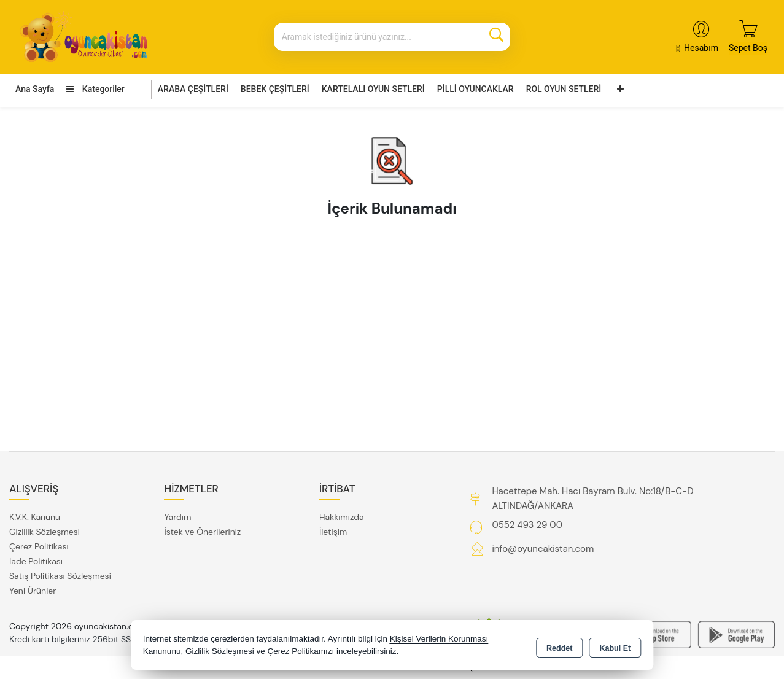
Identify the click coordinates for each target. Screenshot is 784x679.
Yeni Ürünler (33, 591)
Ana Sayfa (35, 89)
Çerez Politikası (39, 546)
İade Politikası (36, 561)
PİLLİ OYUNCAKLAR (475, 89)
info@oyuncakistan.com (543, 549)
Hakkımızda (342, 517)
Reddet (559, 646)
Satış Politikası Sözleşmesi (60, 576)
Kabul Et (615, 646)
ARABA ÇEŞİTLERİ (193, 89)
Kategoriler (95, 89)
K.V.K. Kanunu (35, 517)
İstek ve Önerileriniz (202, 532)
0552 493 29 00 (527, 525)
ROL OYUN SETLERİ (564, 89)
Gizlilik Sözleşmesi (45, 532)
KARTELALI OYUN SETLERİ (373, 89)
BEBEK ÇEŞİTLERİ (275, 89)
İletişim (333, 532)
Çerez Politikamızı (301, 651)
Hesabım (701, 48)
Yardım (177, 517)
